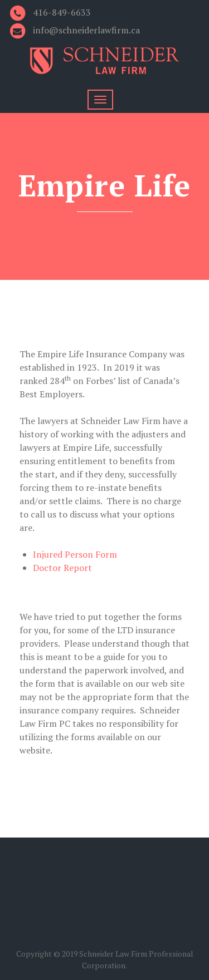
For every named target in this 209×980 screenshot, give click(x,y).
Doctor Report (62, 568)
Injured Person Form (75, 554)
